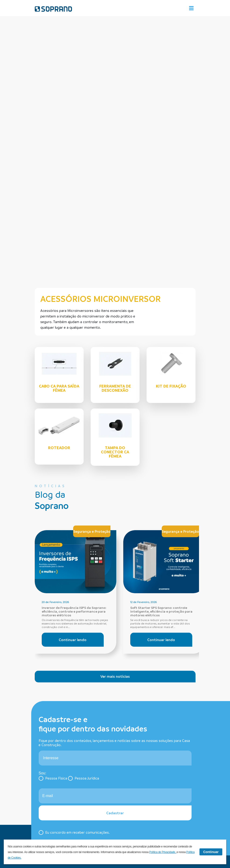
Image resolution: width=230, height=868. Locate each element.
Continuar (211, 852)
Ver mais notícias (115, 676)
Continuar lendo (73, 640)
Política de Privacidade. (163, 852)
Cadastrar (115, 813)
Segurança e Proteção (92, 531)
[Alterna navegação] (191, 8)
